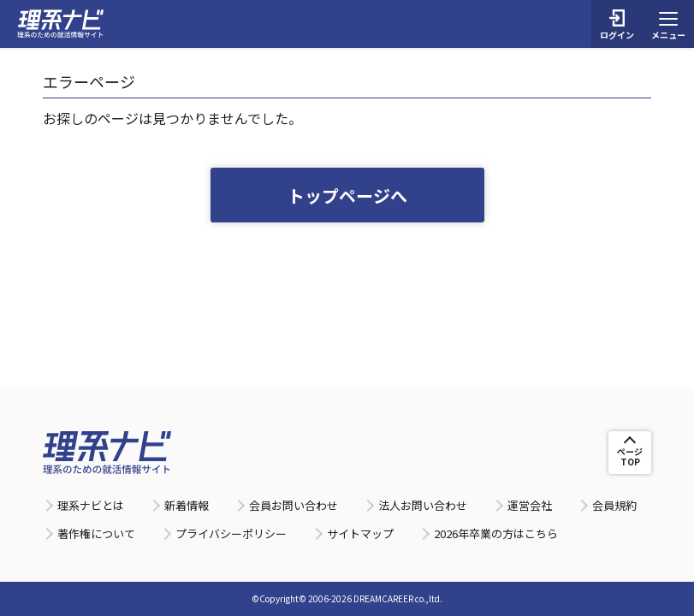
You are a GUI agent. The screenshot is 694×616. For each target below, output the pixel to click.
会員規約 (614, 505)
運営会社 (530, 505)
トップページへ (347, 195)
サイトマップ (360, 533)
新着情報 (187, 505)
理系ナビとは (91, 505)
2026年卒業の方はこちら (496, 533)
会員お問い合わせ (294, 505)
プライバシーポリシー (231, 533)
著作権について (96, 533)
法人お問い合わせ (423, 505)
